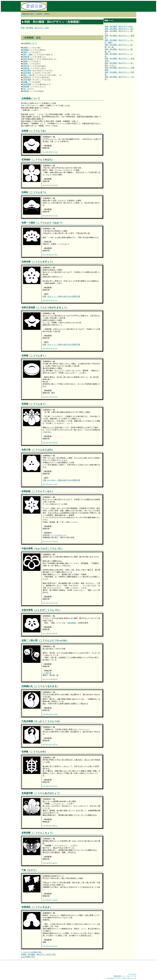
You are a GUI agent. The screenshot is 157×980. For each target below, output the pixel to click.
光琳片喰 (26, 66)
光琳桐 (25, 64)
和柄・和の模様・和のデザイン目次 (35, 28)
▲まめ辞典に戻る (28, 957)
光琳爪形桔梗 (28, 59)
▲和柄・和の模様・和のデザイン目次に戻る (38, 954)
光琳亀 (25, 82)
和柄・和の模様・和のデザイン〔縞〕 (119, 29)
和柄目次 (47, 14)
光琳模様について (30, 43)
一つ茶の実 (47, 673)
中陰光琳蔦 (27, 71)
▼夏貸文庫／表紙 (27, 14)
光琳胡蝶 (26, 87)
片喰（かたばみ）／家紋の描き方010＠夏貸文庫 (61, 480)
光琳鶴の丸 (27, 77)
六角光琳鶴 (27, 80)
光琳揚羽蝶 (27, 84)
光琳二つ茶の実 (28, 75)
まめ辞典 (39, 14)
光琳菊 (25, 61)
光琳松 (25, 52)
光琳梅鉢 (26, 50)
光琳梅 (25, 48)
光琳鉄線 (26, 68)
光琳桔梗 (26, 57)
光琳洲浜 (26, 91)
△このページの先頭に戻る (31, 952)
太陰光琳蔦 (27, 73)
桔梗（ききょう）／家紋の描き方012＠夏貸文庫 (61, 296)
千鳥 (24, 89)
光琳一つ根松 (28, 54)
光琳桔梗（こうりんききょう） (55, 535)
